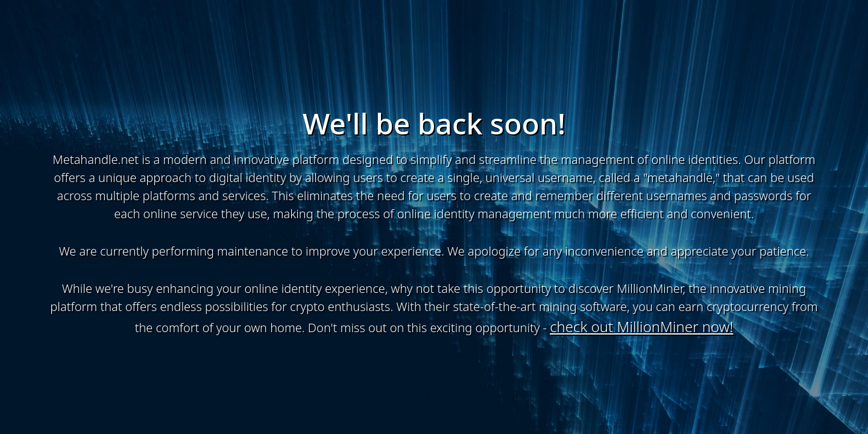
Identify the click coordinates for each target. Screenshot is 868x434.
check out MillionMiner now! (641, 326)
